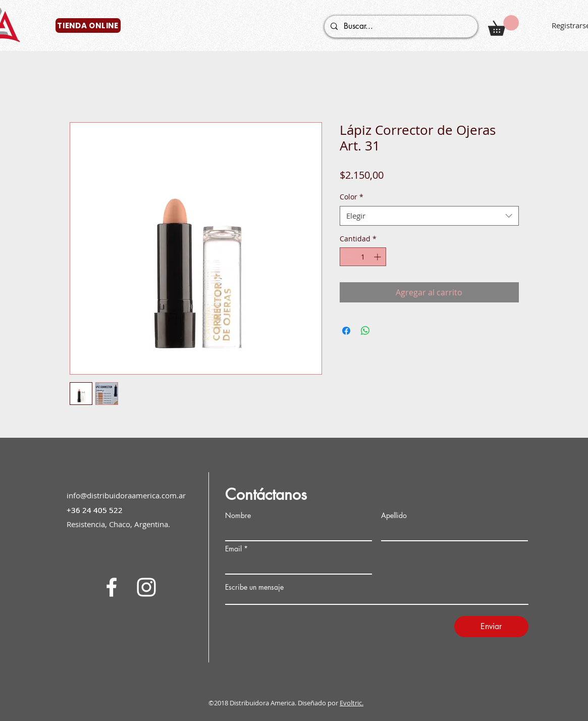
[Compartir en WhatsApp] (365, 331)
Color (352, 197)
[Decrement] (348, 257)
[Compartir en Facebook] (346, 331)
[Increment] (378, 257)
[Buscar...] (400, 27)
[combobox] (429, 216)
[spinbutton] (363, 257)
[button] (503, 25)
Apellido (394, 516)
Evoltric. (352, 703)
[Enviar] (491, 627)
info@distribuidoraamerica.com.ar (126, 495)
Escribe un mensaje (254, 587)
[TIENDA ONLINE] (88, 25)
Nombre (238, 516)
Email (233, 549)
